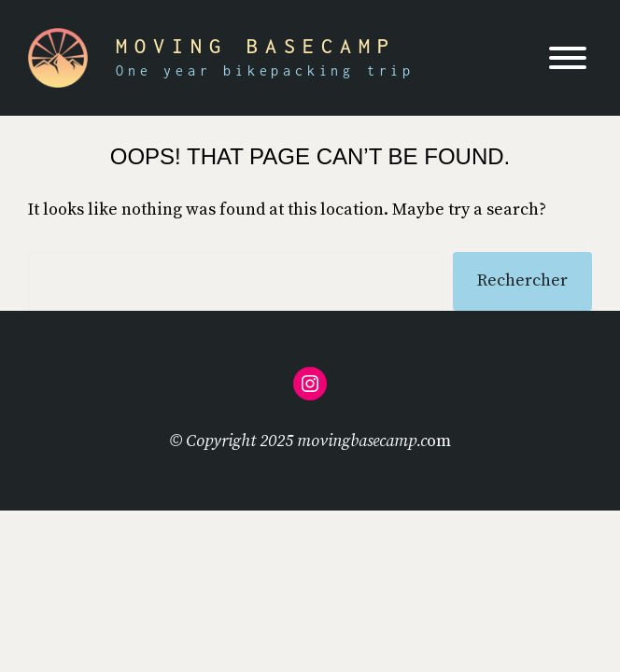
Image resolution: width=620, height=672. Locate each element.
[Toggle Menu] (568, 58)
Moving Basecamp (256, 46)
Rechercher (522, 280)
